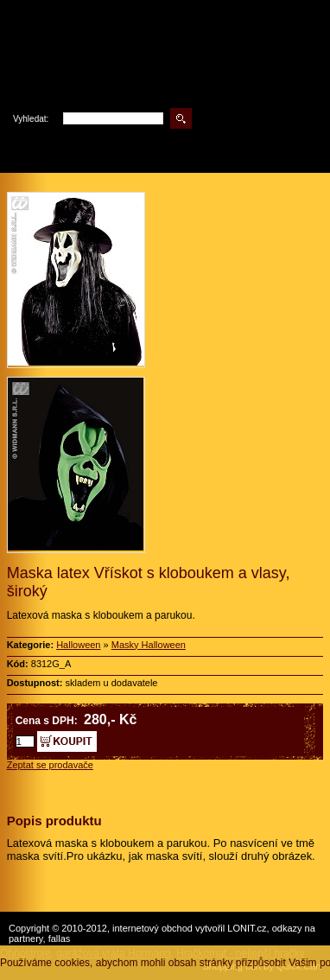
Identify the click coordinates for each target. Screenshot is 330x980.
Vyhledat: (31, 119)
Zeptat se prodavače (50, 765)
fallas (60, 939)
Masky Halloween (149, 645)
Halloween (78, 645)
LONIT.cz (247, 928)
